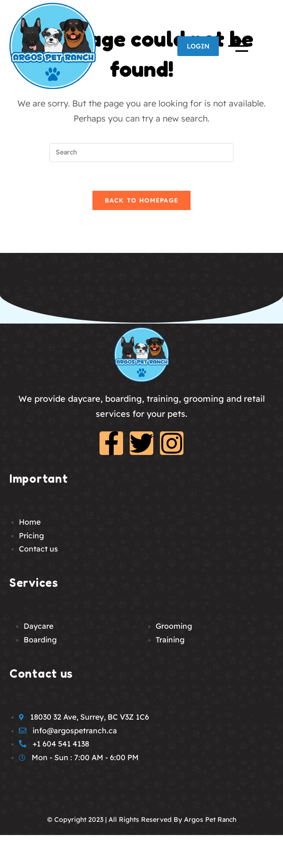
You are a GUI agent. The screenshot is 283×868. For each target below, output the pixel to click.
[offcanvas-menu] (236, 44)
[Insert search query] (141, 153)
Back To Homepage (142, 200)
